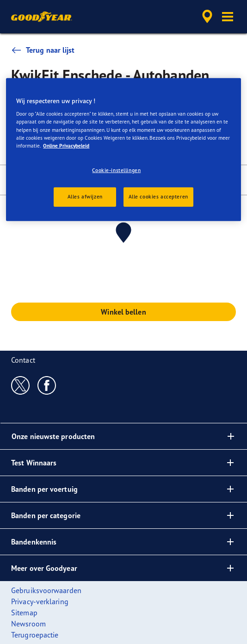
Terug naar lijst (43, 50)
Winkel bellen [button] (123, 312)
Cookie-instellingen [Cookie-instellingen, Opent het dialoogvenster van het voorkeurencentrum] (116, 170)
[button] (228, 17)
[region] (123, 150)
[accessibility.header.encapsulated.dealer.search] (207, 17)
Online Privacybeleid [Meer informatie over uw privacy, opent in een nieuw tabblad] (66, 146)
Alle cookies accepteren (158, 196)
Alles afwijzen (85, 196)
